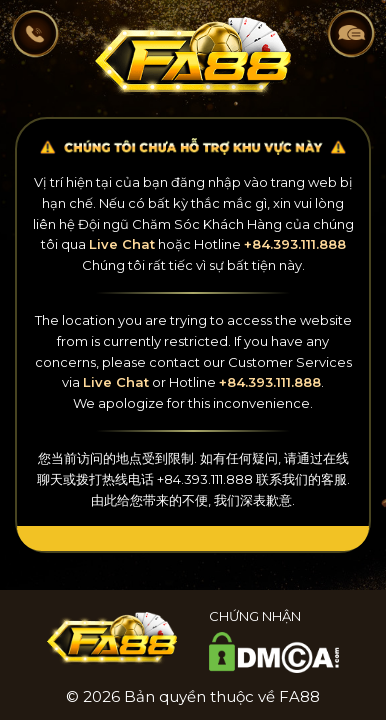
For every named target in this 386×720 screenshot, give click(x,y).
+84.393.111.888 (295, 244)
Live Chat (122, 244)
